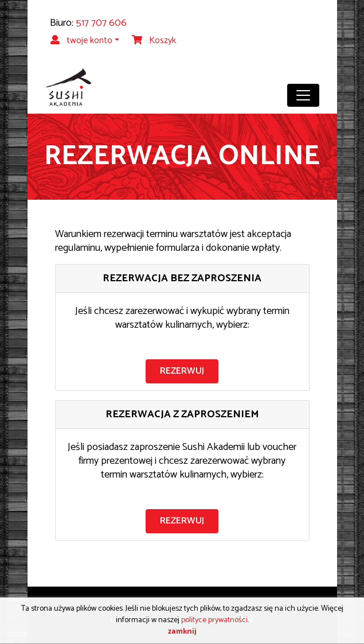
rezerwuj (182, 371)
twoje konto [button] (81, 40)
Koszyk (154, 40)
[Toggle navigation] (303, 95)
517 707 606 (101, 23)
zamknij (182, 632)
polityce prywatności (214, 620)
